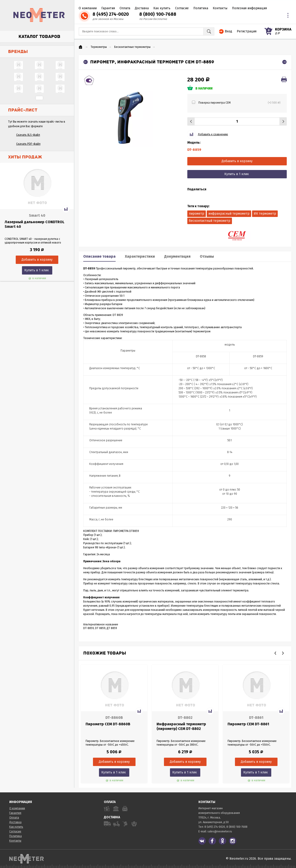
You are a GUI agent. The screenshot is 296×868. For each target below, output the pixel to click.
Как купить (162, 8)
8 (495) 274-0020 (111, 14)
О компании (88, 8)
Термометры (99, 47)
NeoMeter (39, 15)
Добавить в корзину (237, 161)
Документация (177, 256)
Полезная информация (249, 8)
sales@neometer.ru (220, 831)
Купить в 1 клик (37, 270)
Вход (228, 31)
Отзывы (207, 256)
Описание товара (99, 256)
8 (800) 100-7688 (158, 14)
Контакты (220, 8)
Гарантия (108, 8)
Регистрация (247, 31)
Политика (201, 8)
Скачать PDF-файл (28, 144)
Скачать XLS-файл (28, 135)
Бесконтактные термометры (132, 47)
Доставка (142, 8)
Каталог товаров (39, 37)
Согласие (182, 8)
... (39, 98)
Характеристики (140, 256)
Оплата (125, 8)
